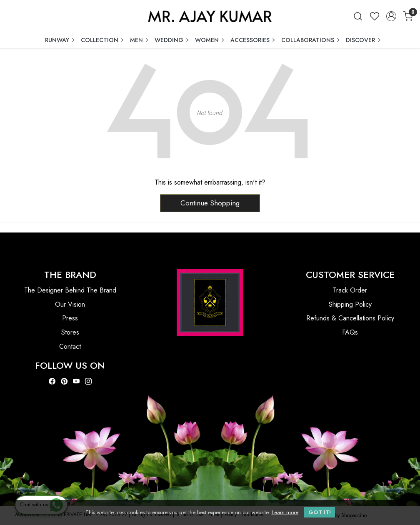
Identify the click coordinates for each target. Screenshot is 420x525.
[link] (358, 16)
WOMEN (209, 40)
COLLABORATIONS (310, 40)
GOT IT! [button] (320, 512)
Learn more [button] (285, 512)
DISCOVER (363, 40)
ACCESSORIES (252, 40)
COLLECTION (102, 40)
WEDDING (171, 40)
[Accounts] (391, 16)
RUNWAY (59, 40)
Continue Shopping (210, 203)
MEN (139, 40)
